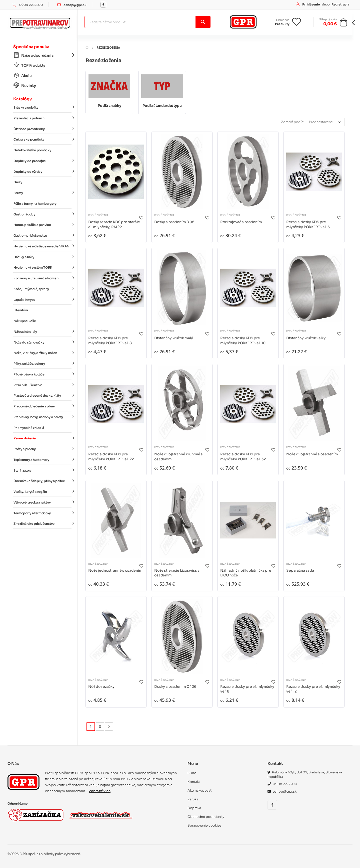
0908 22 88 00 (31, 5)
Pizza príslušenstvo (42, 385)
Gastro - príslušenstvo (42, 235)
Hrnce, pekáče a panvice (42, 225)
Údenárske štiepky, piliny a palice (42, 481)
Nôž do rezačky (101, 687)
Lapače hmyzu (42, 299)
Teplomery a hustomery (42, 460)
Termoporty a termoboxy (42, 513)
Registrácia (340, 4)
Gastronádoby (42, 214)
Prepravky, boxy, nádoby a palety (42, 417)
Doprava (194, 808)
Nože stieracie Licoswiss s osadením (177, 573)
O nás (192, 773)
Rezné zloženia (42, 438)
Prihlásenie (311, 4)
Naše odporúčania (42, 55)
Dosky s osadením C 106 (175, 687)
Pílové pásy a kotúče (42, 374)
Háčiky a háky (42, 257)
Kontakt (194, 782)
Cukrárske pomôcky (42, 139)
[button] (343, 24)
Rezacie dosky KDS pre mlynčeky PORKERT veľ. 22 (111, 457)
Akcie (22, 76)
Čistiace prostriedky (42, 129)
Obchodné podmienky (206, 817)
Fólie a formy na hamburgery (35, 204)
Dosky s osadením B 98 (174, 222)
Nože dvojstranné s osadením (312, 454)
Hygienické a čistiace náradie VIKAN (42, 246)
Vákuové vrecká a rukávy (42, 502)
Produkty (282, 24)
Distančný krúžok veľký (306, 338)
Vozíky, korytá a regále (42, 492)
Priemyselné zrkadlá (29, 428)
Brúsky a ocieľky (42, 107)
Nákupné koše (25, 321)
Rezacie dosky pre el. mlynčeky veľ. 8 (247, 689)
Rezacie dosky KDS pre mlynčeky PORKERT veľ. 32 (243, 457)
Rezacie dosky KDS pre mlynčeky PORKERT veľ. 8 (110, 341)
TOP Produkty (29, 65)
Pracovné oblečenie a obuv (42, 406)
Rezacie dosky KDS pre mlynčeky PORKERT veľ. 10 (243, 341)
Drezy (18, 182)
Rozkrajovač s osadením (241, 222)
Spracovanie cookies (204, 825)
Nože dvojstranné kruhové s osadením (178, 457)
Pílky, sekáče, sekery (42, 363)
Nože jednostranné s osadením (115, 570)
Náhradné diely (42, 332)
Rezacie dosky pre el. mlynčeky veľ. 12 (313, 689)
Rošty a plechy (42, 449)
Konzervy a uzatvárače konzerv (42, 278)
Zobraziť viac (100, 791)
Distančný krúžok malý (174, 338)
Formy (42, 193)
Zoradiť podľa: (292, 122)
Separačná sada (300, 570)
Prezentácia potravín (42, 118)
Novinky (25, 86)
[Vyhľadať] (203, 22)
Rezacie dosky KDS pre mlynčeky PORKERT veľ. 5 (308, 224)
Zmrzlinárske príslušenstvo (42, 523)
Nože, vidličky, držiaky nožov (42, 353)
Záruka (193, 799)
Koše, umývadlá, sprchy (42, 289)
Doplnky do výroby (42, 171)
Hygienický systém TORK (42, 267)
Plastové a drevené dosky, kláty (42, 395)
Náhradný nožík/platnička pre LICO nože (246, 573)
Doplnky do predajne (42, 161)
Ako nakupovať (199, 790)
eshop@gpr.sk (75, 5)
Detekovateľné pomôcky (32, 150)
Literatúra (21, 310)
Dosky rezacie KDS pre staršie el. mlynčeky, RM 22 (114, 224)
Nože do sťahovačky (42, 342)
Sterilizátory (42, 470)
